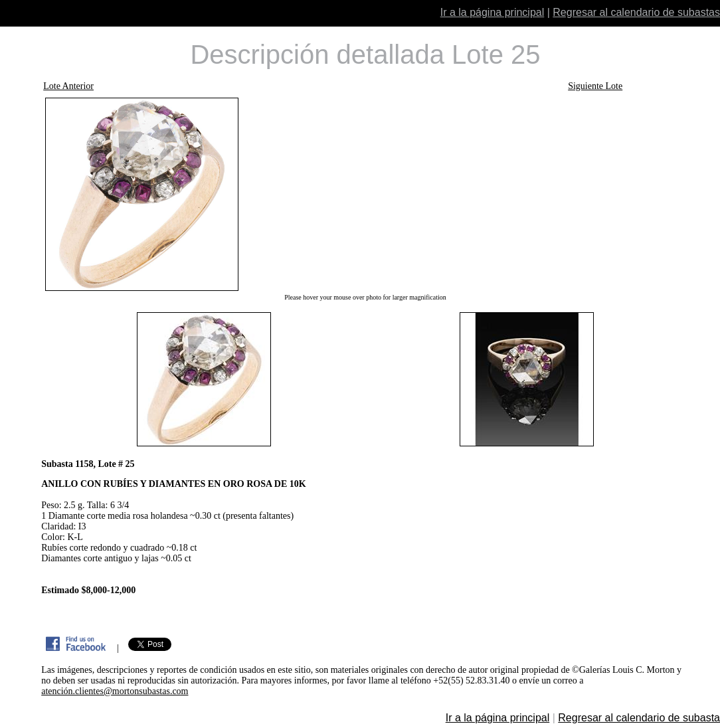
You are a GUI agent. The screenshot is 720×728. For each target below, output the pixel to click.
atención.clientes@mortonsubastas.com (115, 691)
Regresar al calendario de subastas (636, 12)
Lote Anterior (68, 86)
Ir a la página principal (493, 12)
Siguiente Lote (595, 86)
